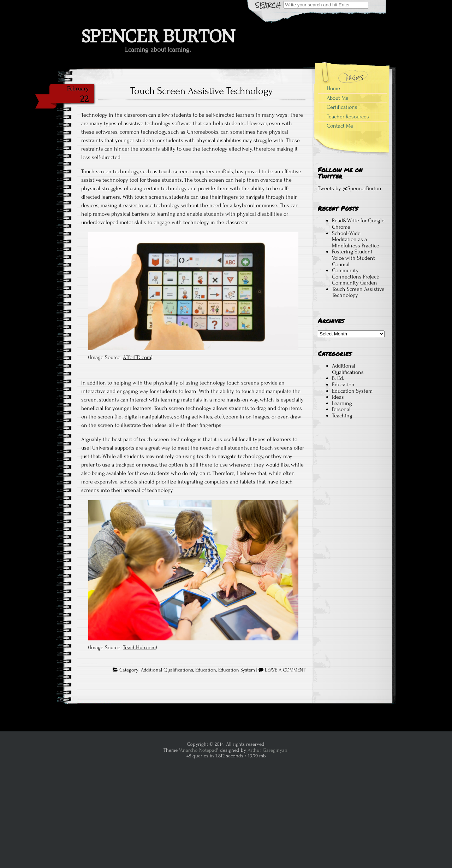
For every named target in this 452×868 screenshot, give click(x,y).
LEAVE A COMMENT (285, 670)
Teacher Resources (348, 117)
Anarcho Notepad (198, 750)
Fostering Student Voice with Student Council (353, 258)
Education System (237, 670)
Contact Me (340, 126)
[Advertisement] (351, 556)
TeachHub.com (139, 647)
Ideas (338, 397)
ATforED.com (137, 357)
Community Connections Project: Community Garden (356, 277)
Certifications (342, 107)
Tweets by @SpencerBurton (350, 188)
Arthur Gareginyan (267, 750)
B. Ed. (338, 378)
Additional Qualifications (167, 670)
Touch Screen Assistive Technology (202, 91)
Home (333, 88)
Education (206, 670)
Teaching (342, 416)
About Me (338, 98)
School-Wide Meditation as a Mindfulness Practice (356, 239)
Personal (341, 409)
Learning (342, 403)
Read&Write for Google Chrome (358, 224)
